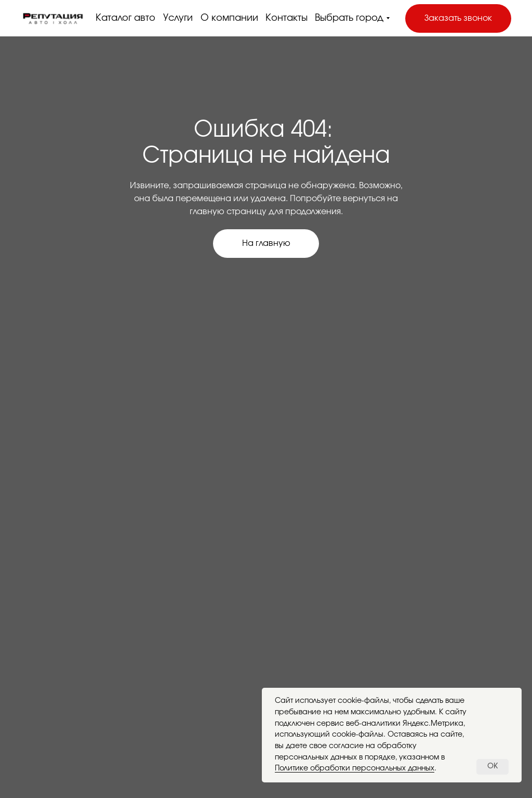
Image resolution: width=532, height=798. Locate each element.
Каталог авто (125, 18)
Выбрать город (349, 18)
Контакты (287, 18)
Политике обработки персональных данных (355, 768)
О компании (229, 18)
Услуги (178, 18)
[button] (458, 18)
